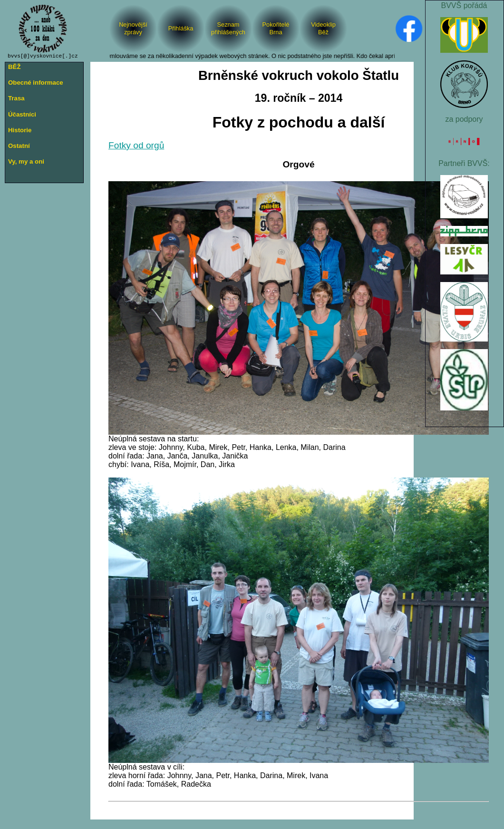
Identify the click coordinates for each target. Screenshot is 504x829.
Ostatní (19, 146)
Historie (20, 130)
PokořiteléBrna (276, 28)
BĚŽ (15, 67)
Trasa (16, 98)
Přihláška (181, 28)
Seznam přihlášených (228, 28)
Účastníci (22, 114)
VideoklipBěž (323, 28)
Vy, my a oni (26, 161)
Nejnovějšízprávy (133, 28)
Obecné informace (36, 83)
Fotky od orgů (136, 145)
